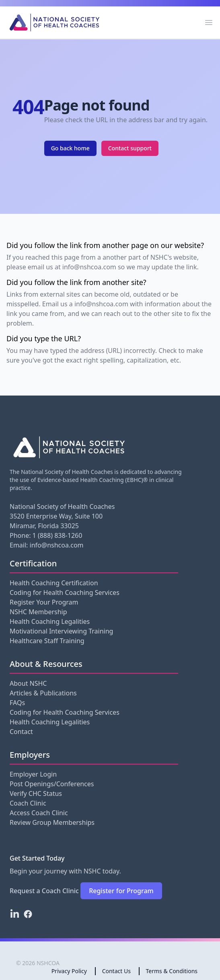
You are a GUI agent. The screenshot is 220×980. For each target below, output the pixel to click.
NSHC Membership (38, 612)
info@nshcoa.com (57, 545)
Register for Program (121, 891)
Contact (21, 732)
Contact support (130, 148)
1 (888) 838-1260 (58, 535)
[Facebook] (28, 914)
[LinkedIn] (15, 914)
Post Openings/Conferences (52, 784)
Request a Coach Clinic (44, 891)
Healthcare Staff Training (47, 641)
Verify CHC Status (36, 793)
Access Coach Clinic (39, 813)
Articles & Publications (43, 693)
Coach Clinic (28, 803)
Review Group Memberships (52, 822)
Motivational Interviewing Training (61, 631)
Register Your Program (44, 602)
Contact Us (116, 971)
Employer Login (33, 774)
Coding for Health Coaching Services (65, 593)
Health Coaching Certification (54, 583)
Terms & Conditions (172, 971)
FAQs (17, 703)
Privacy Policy (69, 971)
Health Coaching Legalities (50, 621)
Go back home (70, 148)
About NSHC (28, 683)
